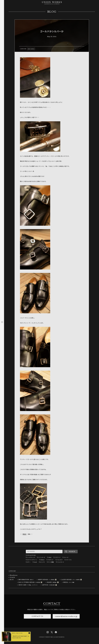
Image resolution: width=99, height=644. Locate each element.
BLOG (52, 12)
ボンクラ (43, 562)
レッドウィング (31, 557)
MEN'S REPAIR (31, 49)
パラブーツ (58, 557)
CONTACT (52, 604)
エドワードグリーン (32, 560)
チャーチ (66, 557)
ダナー (29, 562)
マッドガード (61, 562)
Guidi (35, 562)
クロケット (51, 560)
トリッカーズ (42, 557)
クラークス (69, 560)
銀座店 (25, 534)
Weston (43, 560)
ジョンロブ (60, 560)
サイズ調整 (51, 562)
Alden (50, 557)
